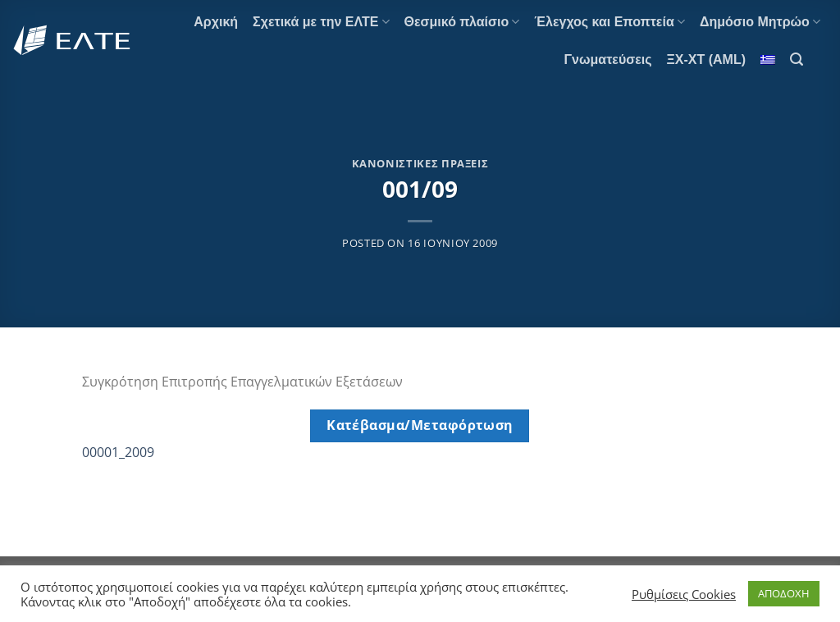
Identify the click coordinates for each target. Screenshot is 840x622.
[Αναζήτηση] (797, 59)
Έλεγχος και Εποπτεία (609, 22)
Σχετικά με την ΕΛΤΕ (321, 22)
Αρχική (216, 22)
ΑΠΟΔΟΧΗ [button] (784, 593)
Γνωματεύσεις (607, 59)
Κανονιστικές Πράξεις (420, 163)
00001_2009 (118, 452)
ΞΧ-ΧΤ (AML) (707, 59)
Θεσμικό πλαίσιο (462, 22)
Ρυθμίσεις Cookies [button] (684, 594)
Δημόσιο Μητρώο (760, 22)
